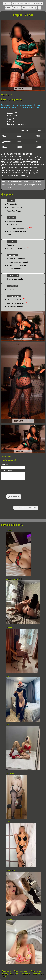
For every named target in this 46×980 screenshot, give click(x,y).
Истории (17, 8)
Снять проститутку (22, 971)
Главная (7, 3)
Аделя (9, 627)
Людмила (11, 773)
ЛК (40, 8)
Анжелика (11, 870)
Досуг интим (7, 971)
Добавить (14, 497)
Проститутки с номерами (20, 974)
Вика (8, 676)
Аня (8, 822)
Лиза (8, 725)
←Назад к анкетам (26, 508)
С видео (9, 8)
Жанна (9, 530)
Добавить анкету (30, 8)
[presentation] (16, 488)
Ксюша (9, 919)
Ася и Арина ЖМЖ (14, 579)
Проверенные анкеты (34, 3)
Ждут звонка (18, 3)
